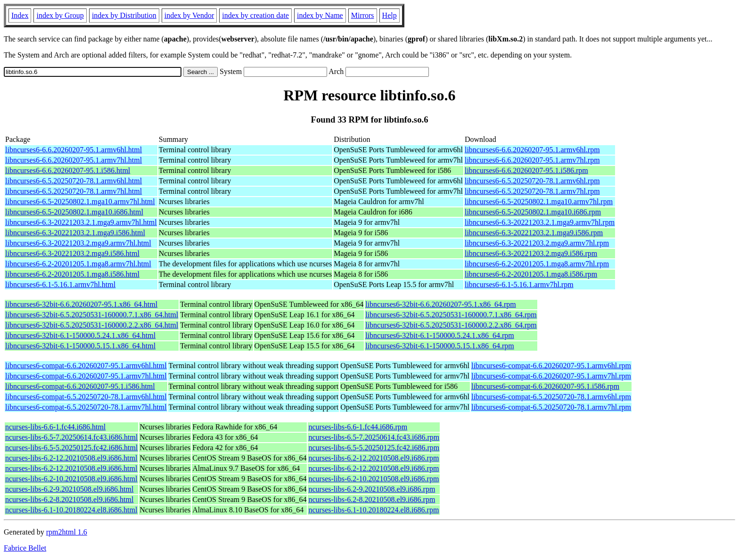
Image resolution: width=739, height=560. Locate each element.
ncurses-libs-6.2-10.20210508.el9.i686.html (71, 479)
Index (20, 15)
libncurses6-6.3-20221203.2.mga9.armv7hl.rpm (537, 243)
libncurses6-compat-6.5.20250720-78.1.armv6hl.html (86, 397)
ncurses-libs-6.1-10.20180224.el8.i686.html (71, 510)
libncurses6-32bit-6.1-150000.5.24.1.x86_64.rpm (440, 335)
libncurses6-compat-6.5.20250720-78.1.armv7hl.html (86, 407)
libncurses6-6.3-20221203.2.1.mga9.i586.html (75, 233)
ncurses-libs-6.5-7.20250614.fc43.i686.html (71, 437)
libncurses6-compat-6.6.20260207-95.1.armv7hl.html (86, 376)
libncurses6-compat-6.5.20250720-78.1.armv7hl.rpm (551, 407)
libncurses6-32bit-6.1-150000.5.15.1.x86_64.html (80, 346)
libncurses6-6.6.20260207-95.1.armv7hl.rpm (532, 160)
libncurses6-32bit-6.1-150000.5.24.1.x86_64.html (80, 335)
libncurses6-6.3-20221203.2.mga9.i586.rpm (531, 253)
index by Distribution (124, 15)
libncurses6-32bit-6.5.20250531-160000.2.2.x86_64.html (92, 325)
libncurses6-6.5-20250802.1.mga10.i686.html (74, 212)
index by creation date (255, 15)
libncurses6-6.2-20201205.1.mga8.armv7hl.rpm (537, 264)
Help (390, 15)
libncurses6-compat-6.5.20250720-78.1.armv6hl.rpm (551, 397)
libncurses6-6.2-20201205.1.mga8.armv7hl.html (78, 264)
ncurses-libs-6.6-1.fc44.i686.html (55, 427)
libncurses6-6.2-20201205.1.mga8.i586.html (72, 274)
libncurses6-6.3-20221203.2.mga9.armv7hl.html (78, 243)
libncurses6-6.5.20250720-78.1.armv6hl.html (74, 181)
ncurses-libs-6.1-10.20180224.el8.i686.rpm (374, 510)
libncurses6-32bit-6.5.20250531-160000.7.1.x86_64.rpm (451, 315)
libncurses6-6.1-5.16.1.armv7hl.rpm (519, 284)
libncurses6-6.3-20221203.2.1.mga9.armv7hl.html (81, 222)
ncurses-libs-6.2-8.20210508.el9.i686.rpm (372, 499)
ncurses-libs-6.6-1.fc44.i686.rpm (358, 427)
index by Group (60, 15)
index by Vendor (189, 15)
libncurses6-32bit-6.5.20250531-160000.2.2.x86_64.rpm (451, 325)
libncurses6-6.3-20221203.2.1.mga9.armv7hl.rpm (540, 222)
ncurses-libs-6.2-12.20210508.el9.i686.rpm (374, 458)
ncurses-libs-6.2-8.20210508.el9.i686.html (69, 499)
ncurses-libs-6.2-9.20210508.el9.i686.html (69, 489)
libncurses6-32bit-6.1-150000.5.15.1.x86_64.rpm (440, 346)
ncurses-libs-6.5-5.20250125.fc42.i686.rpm (374, 448)
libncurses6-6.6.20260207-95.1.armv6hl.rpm (532, 150)
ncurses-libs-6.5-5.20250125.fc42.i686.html (71, 448)
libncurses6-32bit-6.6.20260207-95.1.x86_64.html (81, 304)
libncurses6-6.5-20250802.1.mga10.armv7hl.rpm (539, 202)
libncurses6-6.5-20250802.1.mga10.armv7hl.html (80, 202)
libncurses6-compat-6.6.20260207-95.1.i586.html (80, 386)
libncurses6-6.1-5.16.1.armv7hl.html (60, 284)
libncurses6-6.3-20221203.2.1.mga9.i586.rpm (534, 233)
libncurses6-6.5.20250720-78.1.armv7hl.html (74, 191)
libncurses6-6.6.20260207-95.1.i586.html (68, 170)
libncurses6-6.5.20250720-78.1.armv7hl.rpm (532, 191)
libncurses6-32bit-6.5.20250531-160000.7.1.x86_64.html (92, 315)
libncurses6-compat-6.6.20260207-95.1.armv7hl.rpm (551, 376)
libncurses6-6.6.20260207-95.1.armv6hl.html (74, 150)
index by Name (320, 15)
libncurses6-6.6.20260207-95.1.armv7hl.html (74, 160)
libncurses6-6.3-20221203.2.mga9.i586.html (72, 253)
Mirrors (363, 15)
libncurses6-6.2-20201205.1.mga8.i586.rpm (531, 274)
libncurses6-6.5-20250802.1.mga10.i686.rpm (533, 212)
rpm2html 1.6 (67, 532)
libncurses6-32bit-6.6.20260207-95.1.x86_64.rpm (441, 304)
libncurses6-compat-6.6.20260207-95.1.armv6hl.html (86, 366)
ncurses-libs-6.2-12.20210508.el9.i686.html (71, 458)
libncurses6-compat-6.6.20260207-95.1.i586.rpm (545, 386)
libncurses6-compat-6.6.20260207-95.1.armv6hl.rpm (551, 366)
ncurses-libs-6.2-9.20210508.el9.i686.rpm (372, 489)
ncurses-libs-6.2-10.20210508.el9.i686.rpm (374, 479)
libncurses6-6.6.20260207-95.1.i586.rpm (526, 170)
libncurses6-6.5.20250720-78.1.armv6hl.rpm (532, 181)
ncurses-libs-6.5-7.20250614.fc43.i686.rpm (374, 437)
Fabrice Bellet (25, 548)
